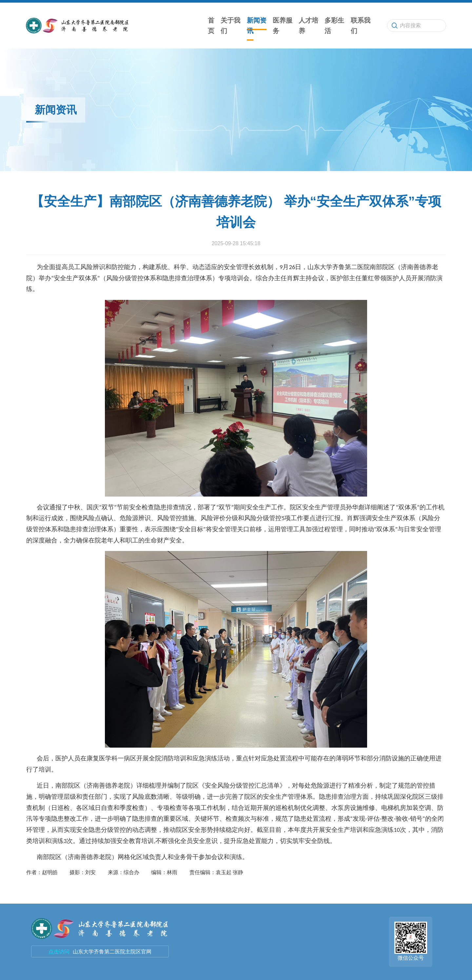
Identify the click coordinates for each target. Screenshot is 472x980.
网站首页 (224, 920)
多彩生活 (334, 26)
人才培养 (308, 26)
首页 (211, 26)
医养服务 (283, 26)
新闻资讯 (257, 26)
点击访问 (59, 952)
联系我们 (361, 26)
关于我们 (230, 26)
